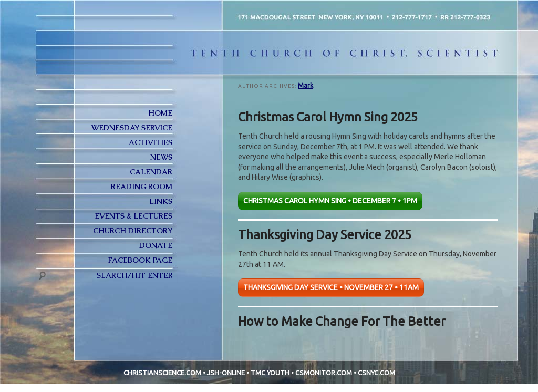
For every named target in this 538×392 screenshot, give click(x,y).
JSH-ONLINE (226, 373)
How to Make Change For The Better (342, 321)
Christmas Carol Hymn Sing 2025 (328, 117)
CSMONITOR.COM (324, 373)
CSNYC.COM (376, 373)
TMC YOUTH (270, 373)
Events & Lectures (133, 216)
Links (161, 201)
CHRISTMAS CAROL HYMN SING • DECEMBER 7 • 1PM (330, 201)
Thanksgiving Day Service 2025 (325, 234)
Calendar (151, 172)
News (161, 157)
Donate (156, 245)
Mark (306, 85)
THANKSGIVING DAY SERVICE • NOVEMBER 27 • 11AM (331, 287)
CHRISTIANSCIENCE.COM (162, 373)
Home (160, 113)
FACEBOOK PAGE (140, 260)
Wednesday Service (132, 128)
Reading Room (142, 187)
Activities (151, 142)
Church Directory (133, 231)
